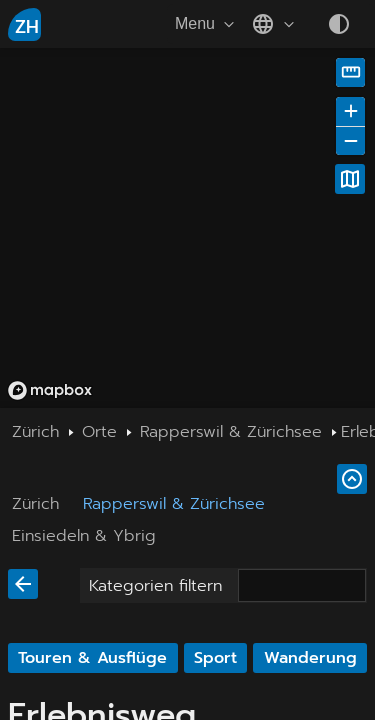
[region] (187, 228)
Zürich (35, 504)
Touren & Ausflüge (92, 658)
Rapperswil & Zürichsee (174, 504)
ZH (27, 27)
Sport (215, 658)
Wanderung (310, 658)
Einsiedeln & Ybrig (84, 536)
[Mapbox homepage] (50, 390)
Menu (207, 24)
